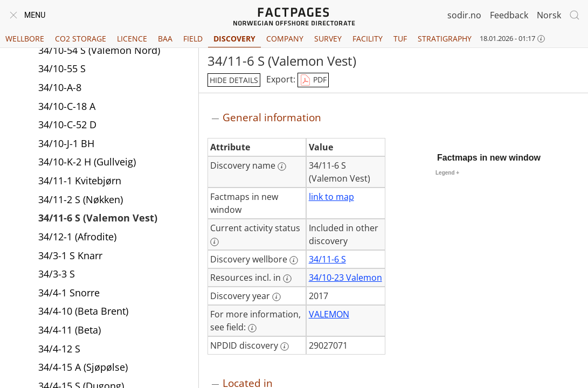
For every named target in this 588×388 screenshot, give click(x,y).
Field (193, 39)
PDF (313, 80)
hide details (234, 80)
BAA (165, 39)
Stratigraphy (445, 39)
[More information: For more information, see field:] (252, 328)
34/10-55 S (62, 68)
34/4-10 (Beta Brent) (83, 311)
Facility (368, 39)
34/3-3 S (57, 274)
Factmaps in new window (489, 158)
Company (285, 39)
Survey (328, 39)
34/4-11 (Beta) (70, 330)
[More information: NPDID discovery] (285, 347)
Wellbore (25, 39)
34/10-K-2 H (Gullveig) (87, 162)
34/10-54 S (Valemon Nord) (99, 50)
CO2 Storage (81, 39)
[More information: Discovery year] (276, 297)
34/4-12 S (59, 349)
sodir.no (464, 15)
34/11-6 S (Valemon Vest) (98, 218)
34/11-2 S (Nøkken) (81, 199)
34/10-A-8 (60, 87)
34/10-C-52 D (67, 124)
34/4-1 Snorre (69, 293)
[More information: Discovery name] (282, 167)
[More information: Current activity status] (215, 242)
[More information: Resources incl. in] (287, 279)
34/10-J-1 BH (66, 143)
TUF (400, 39)
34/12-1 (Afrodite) (77, 237)
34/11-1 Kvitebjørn (80, 181)
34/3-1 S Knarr (70, 255)
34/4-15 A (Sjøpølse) (83, 367)
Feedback (509, 15)
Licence (132, 39)
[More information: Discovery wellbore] (294, 260)
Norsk (549, 15)
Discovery (234, 39)
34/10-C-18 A (67, 106)
